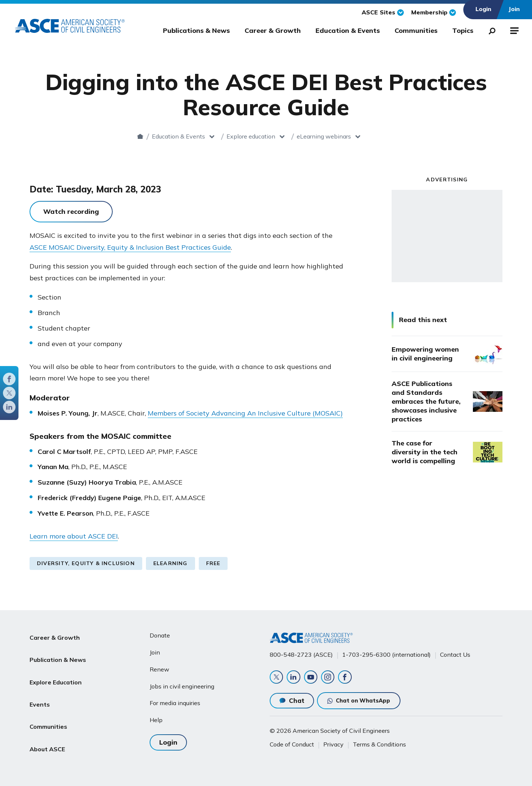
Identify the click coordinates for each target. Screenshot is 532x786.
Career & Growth (273, 30)
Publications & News (196, 30)
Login (168, 737)
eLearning (170, 563)
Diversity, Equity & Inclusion (86, 563)
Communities (416, 30)
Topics (463, 30)
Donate (160, 632)
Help (156, 717)
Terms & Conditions (379, 744)
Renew (159, 666)
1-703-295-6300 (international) (386, 651)
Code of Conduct (292, 744)
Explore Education (56, 667)
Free (213, 563)
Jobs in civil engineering (182, 683)
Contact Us (455, 651)
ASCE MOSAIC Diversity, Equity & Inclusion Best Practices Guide (130, 247)
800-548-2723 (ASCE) (301, 651)
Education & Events (348, 30)
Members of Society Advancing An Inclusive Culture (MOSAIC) (245, 413)
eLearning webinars (340, 136)
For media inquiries (175, 700)
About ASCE (47, 720)
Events (40, 685)
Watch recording (71, 211)
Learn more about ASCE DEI (74, 536)
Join (155, 649)
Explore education (267, 136)
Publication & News (58, 649)
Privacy (333, 744)
